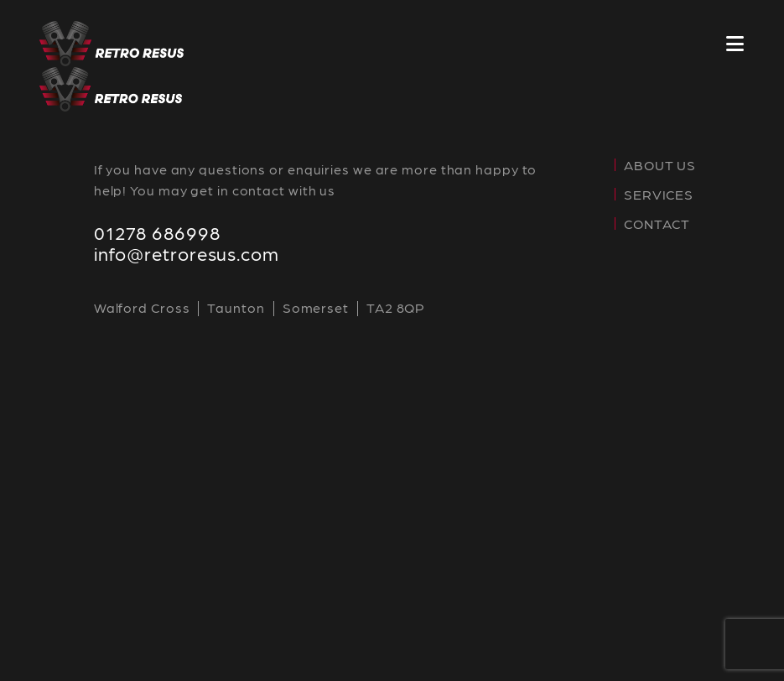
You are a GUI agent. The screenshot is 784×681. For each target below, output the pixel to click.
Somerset (316, 307)
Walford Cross (142, 307)
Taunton (236, 307)
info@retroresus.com (187, 253)
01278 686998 (157, 232)
